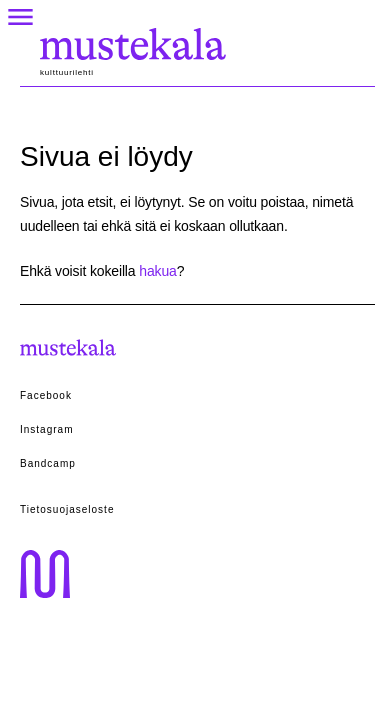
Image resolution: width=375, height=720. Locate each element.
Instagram (46, 429)
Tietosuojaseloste (67, 509)
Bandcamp (48, 463)
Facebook (46, 395)
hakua (157, 271)
